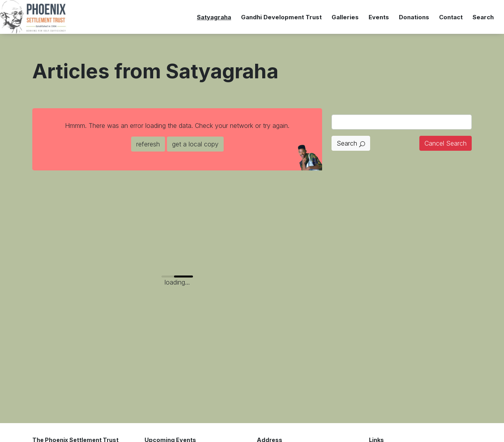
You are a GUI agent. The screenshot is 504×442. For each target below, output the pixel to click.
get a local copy (195, 144)
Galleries (345, 17)
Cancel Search (446, 143)
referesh (148, 144)
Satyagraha (214, 17)
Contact (451, 17)
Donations (414, 17)
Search (483, 17)
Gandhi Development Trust (281, 17)
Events (379, 17)
